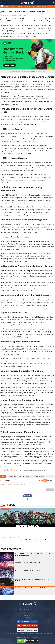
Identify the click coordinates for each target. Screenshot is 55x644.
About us (27, 613)
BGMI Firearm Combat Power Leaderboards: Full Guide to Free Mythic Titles (32, 580)
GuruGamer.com (13, 470)
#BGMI (11, 477)
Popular (52, 480)
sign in (9, 484)
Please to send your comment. (14, 484)
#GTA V (14, 6)
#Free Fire (21, 6)
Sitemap (27, 618)
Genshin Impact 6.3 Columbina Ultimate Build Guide (30, 571)
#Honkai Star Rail (42, 6)
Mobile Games (21, 15)
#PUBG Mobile (41, 477)
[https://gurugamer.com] (28, 604)
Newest (45, 480)
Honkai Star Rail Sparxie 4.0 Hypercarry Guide (28, 562)
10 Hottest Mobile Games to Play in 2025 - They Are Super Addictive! (24, 540)
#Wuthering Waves (30, 6)
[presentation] (7, 477)
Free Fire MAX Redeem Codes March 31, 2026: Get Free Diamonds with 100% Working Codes (33, 554)
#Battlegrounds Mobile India (24, 477)
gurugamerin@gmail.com (28, 609)
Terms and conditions (27, 616)
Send (50, 490)
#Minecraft (7, 6)
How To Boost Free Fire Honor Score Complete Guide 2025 (31, 588)
